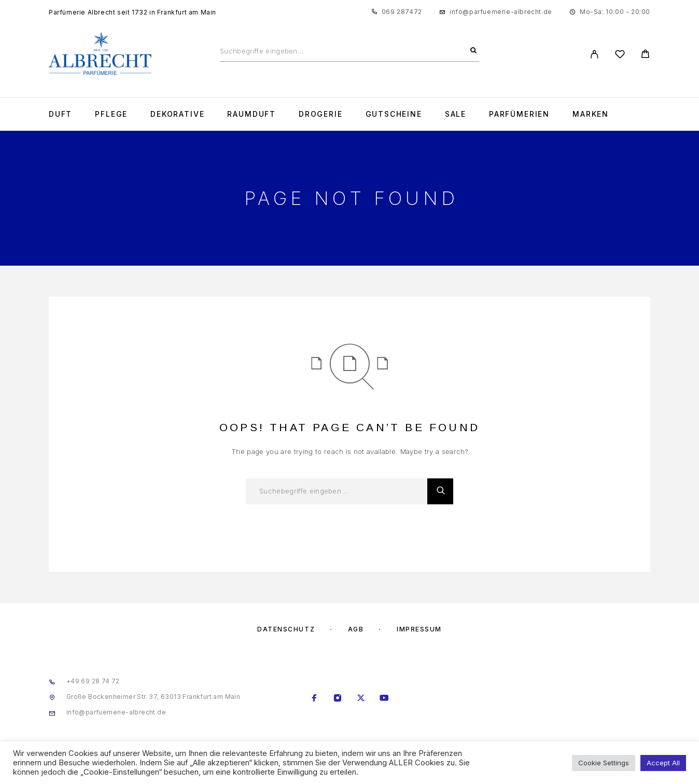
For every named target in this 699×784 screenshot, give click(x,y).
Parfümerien (519, 114)
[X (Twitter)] (361, 699)
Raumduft (251, 114)
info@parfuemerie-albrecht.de (501, 12)
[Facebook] (314, 699)
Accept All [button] (663, 763)
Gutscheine (394, 114)
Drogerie (321, 114)
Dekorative (177, 114)
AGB (356, 629)
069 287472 (402, 12)
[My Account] (595, 54)
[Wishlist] (620, 56)
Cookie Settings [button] (604, 763)
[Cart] (645, 55)
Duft (60, 114)
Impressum (419, 629)
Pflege (111, 114)
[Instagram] (338, 699)
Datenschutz (286, 629)
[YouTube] (385, 699)
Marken (591, 114)
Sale (456, 114)
